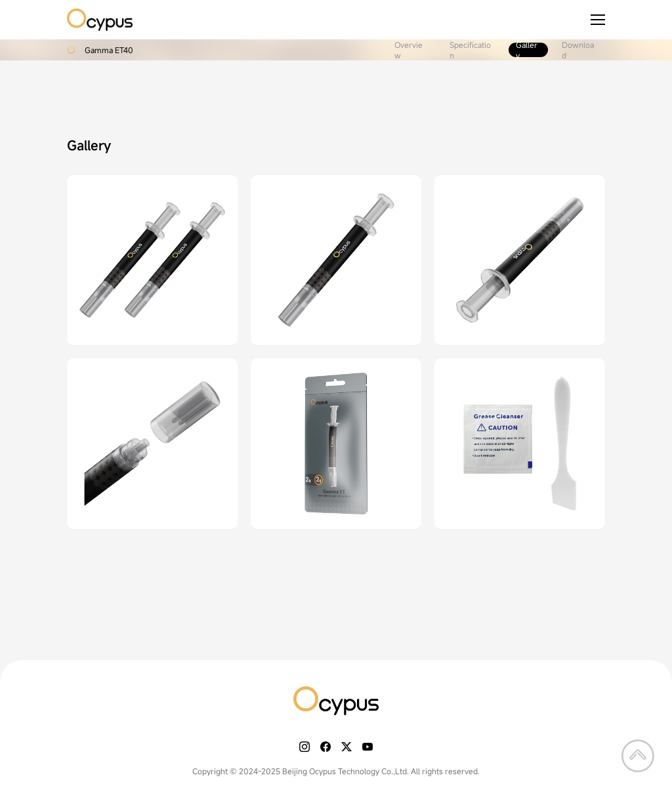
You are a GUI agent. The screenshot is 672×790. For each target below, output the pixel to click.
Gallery (527, 50)
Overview (409, 50)
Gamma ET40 (109, 50)
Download (578, 50)
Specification (470, 50)
